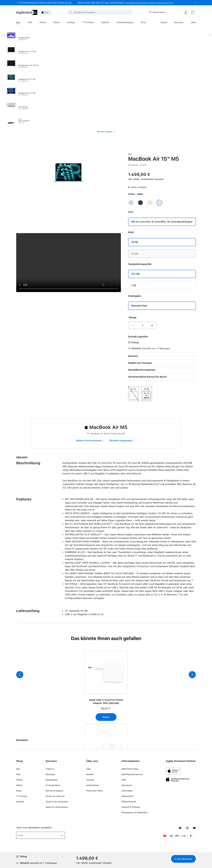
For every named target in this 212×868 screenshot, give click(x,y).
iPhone (19, 780)
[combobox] (100, 12)
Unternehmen (93, 785)
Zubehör (20, 802)
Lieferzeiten (127, 791)
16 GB (135, 242)
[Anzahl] (143, 325)
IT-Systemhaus (53, 785)
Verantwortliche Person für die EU (147, 377)
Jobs (88, 769)
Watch (19, 785)
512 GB (135, 274)
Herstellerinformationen (142, 370)
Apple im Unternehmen (57, 807)
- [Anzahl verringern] (133, 325)
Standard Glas (139, 306)
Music (19, 791)
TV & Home (22, 796)
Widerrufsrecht (129, 802)
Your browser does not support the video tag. (69, 263)
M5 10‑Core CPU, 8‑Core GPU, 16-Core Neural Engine (162, 222)
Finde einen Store (95, 791)
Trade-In (50, 769)
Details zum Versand (140, 363)
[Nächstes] (192, 675)
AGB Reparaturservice (132, 774)
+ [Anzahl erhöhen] (152, 325)
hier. (70, 3)
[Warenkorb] (193, 12)
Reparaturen (52, 780)
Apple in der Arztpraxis (57, 802)
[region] (106, 692)
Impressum (127, 785)
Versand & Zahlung (131, 807)
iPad (18, 774)
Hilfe (124, 780)
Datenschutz (128, 796)
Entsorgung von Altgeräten (134, 812)
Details (106, 717)
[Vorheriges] (20, 675)
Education (50, 774)
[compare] (123, 441)
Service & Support (54, 791)
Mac (18, 769)
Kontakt (90, 774)
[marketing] (91, 441)
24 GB (135, 254)
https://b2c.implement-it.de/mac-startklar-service (150, 3)
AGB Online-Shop (130, 769)
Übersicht (22, 457)
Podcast (90, 780)
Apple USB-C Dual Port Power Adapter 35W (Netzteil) (106, 702)
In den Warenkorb (182, 859)
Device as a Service (55, 796)
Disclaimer (22, 740)
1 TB (134, 285)
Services (133, 356)
